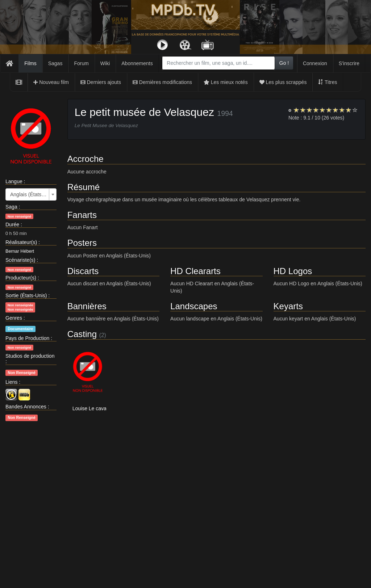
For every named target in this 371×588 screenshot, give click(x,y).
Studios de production (30, 356)
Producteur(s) (21, 278)
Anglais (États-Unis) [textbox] (29, 194)
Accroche (86, 159)
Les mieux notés (226, 82)
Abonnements (137, 63)
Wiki (105, 63)
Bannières (87, 306)
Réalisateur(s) (21, 242)
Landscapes (194, 306)
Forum (81, 63)
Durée (12, 224)
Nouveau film (51, 82)
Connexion (315, 63)
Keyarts (288, 306)
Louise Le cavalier (93, 408)
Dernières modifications (162, 82)
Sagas (55, 63)
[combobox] (218, 63)
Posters (82, 243)
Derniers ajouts (101, 82)
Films (30, 63)
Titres (328, 82)
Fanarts (82, 215)
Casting (82, 334)
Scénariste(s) (20, 260)
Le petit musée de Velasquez (144, 112)
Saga (11, 207)
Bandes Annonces (26, 407)
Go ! (284, 63)
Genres (14, 318)
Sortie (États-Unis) (26, 295)
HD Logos (293, 271)
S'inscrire (349, 63)
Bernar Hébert (20, 251)
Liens (11, 382)
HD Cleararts (195, 271)
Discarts (83, 271)
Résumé (84, 187)
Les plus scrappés (283, 82)
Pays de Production (27, 338)
